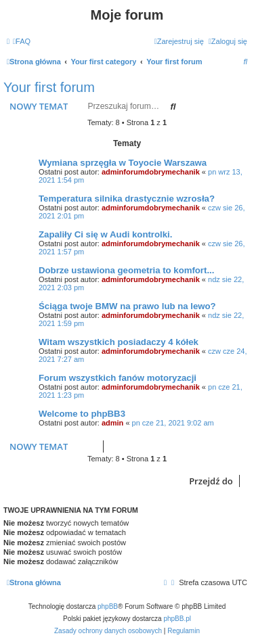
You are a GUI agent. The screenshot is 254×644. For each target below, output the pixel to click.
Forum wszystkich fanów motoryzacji (118, 378)
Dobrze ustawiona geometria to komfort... (126, 270)
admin (112, 423)
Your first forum (49, 87)
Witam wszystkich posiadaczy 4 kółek (119, 342)
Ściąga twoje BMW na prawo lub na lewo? (127, 306)
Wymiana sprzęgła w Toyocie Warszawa (123, 163)
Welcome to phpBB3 (82, 414)
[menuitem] (22, 41)
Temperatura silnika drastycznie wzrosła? (127, 199)
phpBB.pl (177, 619)
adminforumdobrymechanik (151, 172)
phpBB (108, 606)
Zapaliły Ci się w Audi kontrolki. (105, 234)
